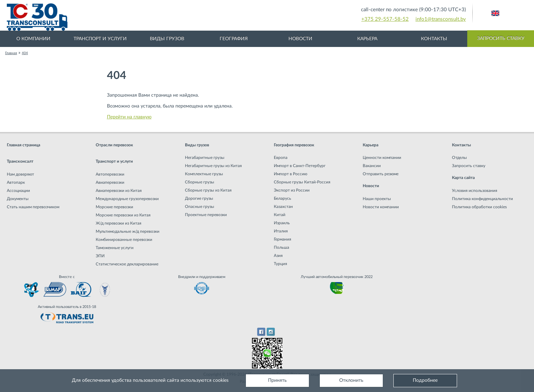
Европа (281, 158)
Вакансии (372, 166)
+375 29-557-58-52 (385, 19)
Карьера (367, 39)
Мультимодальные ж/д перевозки (128, 231)
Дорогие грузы (199, 198)
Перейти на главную (129, 117)
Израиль (282, 223)
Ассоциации (18, 191)
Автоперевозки (110, 174)
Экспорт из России (292, 190)
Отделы (459, 158)
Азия (278, 256)
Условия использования (475, 191)
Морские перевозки (114, 207)
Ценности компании (382, 158)
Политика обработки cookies (479, 207)
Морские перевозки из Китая (123, 215)
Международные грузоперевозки (127, 199)
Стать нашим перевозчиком (33, 207)
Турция (280, 264)
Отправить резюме (381, 174)
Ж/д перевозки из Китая (119, 223)
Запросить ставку (501, 38)
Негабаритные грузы (205, 158)
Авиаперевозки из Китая (119, 191)
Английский (495, 13)
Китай (280, 215)
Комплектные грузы (204, 174)
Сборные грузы (200, 182)
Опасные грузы (200, 207)
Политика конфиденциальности (482, 199)
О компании (33, 39)
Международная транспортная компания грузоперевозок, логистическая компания (154, 17)
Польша (281, 247)
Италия (281, 231)
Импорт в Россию (290, 174)
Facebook (261, 332)
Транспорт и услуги (100, 39)
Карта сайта (463, 178)
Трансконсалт (20, 161)
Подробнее (425, 380)
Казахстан (283, 207)
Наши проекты (377, 199)
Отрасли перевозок (114, 145)
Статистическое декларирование (127, 264)
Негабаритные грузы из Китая (213, 166)
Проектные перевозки (206, 215)
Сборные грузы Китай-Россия (302, 182)
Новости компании (381, 207)
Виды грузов (167, 39)
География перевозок (294, 145)
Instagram (271, 332)
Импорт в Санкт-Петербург (300, 166)
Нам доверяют (20, 174)
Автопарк (16, 182)
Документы (18, 199)
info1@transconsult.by (441, 19)
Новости (300, 39)
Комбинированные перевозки (124, 240)
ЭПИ (100, 256)
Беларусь (282, 198)
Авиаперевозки (110, 182)
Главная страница (23, 145)
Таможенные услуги (115, 248)
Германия (282, 239)
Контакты (434, 39)
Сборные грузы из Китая (208, 190)
